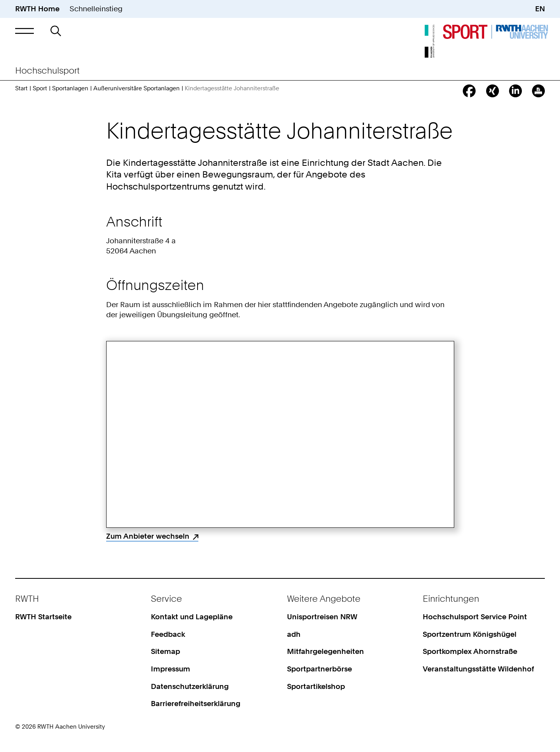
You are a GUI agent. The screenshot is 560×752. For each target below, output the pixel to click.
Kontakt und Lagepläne (192, 617)
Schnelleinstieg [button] (96, 9)
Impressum (171, 669)
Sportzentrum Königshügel (470, 634)
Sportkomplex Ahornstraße (470, 651)
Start (21, 88)
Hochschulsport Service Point (475, 617)
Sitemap (165, 651)
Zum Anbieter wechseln (148, 536)
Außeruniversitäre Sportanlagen (136, 88)
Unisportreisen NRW (322, 617)
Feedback (168, 634)
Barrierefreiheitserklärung (196, 704)
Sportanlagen (70, 88)
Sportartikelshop (316, 686)
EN (540, 9)
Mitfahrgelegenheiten (325, 651)
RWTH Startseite (43, 617)
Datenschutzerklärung (190, 686)
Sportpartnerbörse (319, 669)
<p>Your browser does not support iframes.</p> (280, 434)
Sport (40, 88)
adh (294, 634)
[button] (24, 31)
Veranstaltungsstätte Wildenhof (478, 669)
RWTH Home (37, 9)
